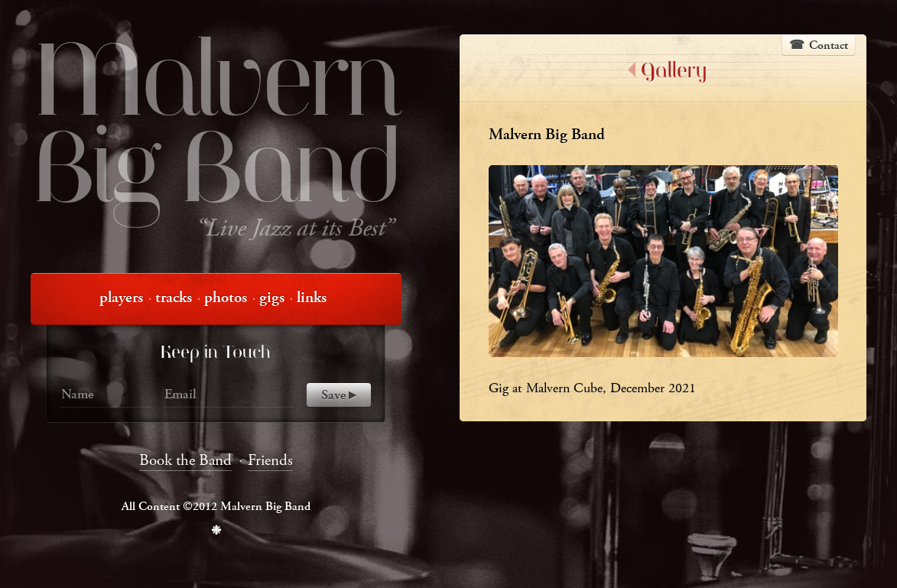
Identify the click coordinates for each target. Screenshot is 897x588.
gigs (272, 297)
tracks (174, 297)
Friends (270, 460)
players (121, 297)
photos (226, 297)
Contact (829, 45)
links (312, 297)
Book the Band (185, 460)
